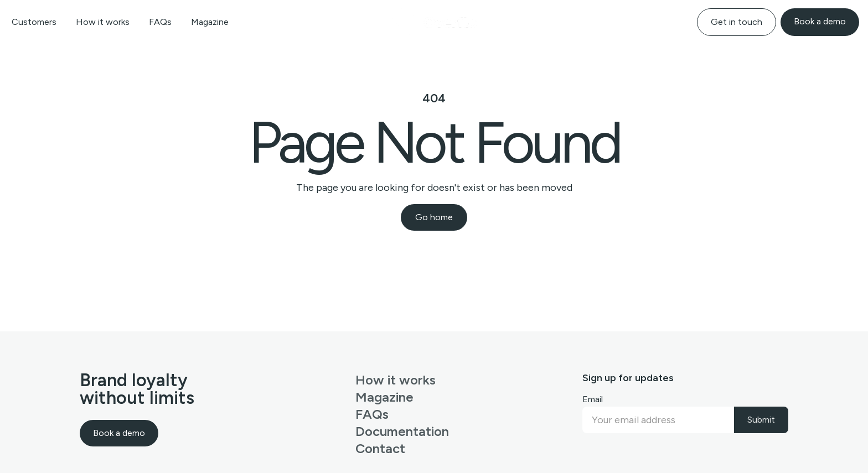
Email (593, 399)
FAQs (160, 22)
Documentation (402, 431)
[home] (434, 22)
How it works (103, 22)
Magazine (210, 22)
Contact (380, 448)
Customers (34, 22)
